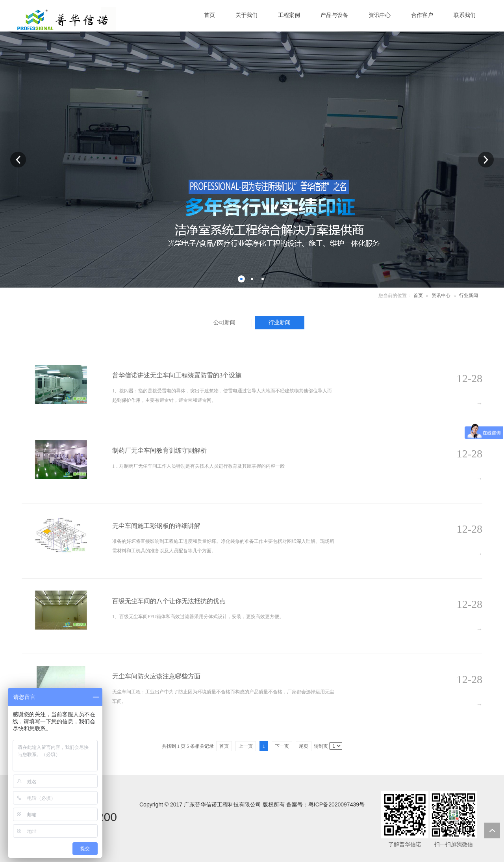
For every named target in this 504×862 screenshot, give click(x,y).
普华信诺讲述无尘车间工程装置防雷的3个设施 (177, 375)
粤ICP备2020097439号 (336, 804)
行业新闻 (469, 295)
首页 (418, 295)
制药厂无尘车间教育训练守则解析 (159, 451)
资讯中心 (441, 295)
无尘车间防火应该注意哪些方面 (156, 676)
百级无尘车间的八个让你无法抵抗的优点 (169, 601)
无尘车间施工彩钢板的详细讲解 (156, 526)
